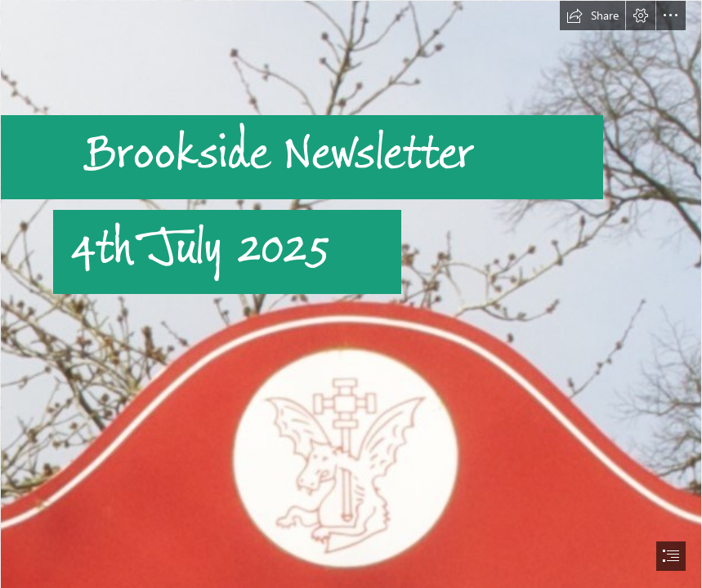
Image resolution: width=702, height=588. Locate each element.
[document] (351, 294)
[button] (592, 16)
